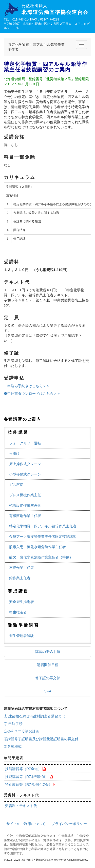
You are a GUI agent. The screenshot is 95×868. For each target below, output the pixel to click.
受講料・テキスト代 (21, 806)
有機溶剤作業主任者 (25, 516)
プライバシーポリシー (69, 824)
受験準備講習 (24, 625)
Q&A (48, 691)
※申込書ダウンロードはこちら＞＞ (32, 394)
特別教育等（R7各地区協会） (29, 784)
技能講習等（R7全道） (23, 769)
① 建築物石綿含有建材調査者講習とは (34, 716)
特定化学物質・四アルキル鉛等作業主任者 (43, 526)
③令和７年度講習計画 (22, 731)
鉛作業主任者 (20, 578)
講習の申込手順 (48, 652)
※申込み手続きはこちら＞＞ (27, 386)
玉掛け (14, 453)
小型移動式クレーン (25, 474)
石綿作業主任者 (22, 568)
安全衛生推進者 (22, 602)
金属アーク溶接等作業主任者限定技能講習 (43, 536)
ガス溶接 (16, 485)
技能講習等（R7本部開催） (27, 777)
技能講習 (18, 432)
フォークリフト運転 (25, 443)
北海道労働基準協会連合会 (56, 9)
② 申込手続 (13, 724)
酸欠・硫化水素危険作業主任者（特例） (41, 557)
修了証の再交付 (48, 678)
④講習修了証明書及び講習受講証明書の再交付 (41, 739)
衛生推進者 (18, 612)
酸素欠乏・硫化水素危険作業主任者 (37, 547)
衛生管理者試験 (22, 636)
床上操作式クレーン (25, 464)
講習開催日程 (48, 665)
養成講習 (18, 591)
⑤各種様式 (13, 747)
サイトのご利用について (26, 824)
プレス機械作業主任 (25, 495)
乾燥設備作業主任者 (25, 505)
